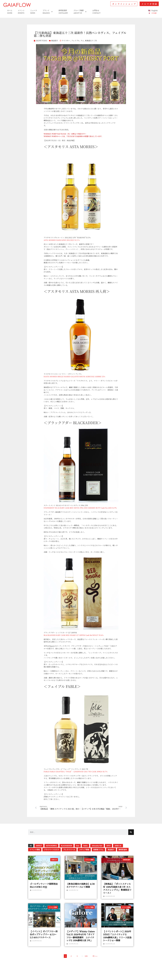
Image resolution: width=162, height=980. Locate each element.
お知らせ (118, 846)
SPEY (108, 846)
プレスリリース (69, 849)
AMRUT (39, 846)
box (78, 846)
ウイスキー (66, 41)
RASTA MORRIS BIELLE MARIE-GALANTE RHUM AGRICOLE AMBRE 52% (75, 376)
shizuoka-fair (97, 846)
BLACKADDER (66, 846)
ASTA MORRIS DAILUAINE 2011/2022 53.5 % (62, 240)
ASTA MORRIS (51, 846)
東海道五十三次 (91, 41)
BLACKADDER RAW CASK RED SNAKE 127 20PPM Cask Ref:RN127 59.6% (74, 635)
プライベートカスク (52, 849)
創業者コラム (98, 849)
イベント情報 (35, 849)
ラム (82, 41)
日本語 (154, 13)
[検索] (131, 832)
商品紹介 (55, 41)
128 (86, 956)
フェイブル (75, 41)
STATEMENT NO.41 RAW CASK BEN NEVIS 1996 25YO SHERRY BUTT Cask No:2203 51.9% (80, 508)
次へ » (95, 956)
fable (85, 846)
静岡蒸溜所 (123, 849)
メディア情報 (84, 849)
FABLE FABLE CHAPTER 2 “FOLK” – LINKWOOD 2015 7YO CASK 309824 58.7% (76, 772)
